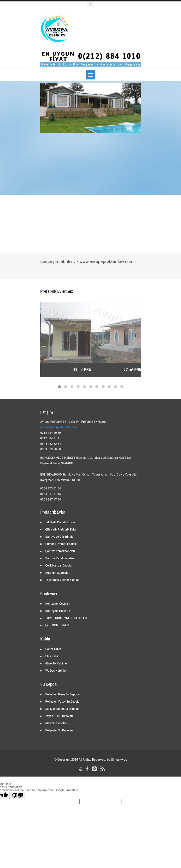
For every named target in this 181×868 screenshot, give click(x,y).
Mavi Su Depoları (56, 723)
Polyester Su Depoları (59, 731)
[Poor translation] (18, 795)
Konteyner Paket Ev (58, 611)
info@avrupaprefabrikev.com (59, 427)
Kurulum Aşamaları (57, 573)
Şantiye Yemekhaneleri (60, 551)
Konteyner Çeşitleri (57, 604)
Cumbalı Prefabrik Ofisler (61, 544)
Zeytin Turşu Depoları (59, 716)
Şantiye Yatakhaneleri (59, 558)
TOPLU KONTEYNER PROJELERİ (66, 618)
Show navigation (91, 75)
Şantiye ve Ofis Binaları (60, 537)
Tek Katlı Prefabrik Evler (60, 522)
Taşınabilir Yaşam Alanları (62, 580)
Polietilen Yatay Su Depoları (63, 702)
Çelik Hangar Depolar (59, 566)
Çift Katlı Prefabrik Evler (60, 530)
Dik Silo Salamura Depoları (62, 709)
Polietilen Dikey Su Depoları (63, 695)
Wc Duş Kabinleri (56, 671)
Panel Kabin (53, 649)
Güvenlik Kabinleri (57, 664)
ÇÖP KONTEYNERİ (57, 625)
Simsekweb (119, 760)
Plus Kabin (52, 656)
